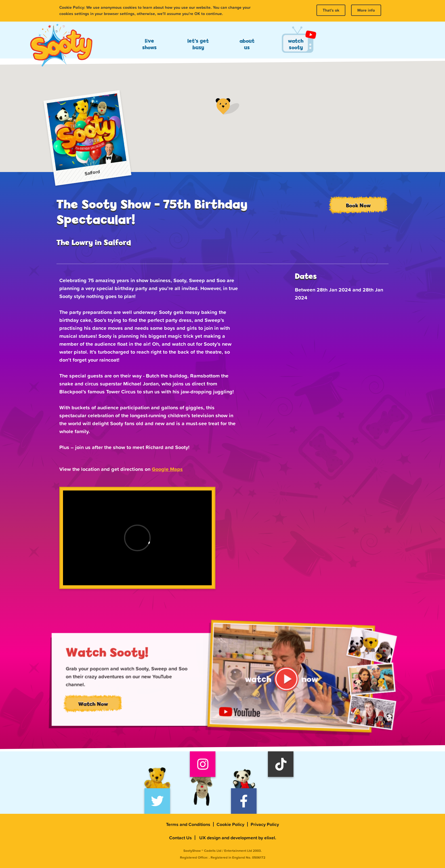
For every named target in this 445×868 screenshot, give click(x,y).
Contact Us (180, 838)
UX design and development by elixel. (238, 838)
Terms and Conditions (188, 824)
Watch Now (105, 707)
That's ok (331, 10)
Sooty (61, 45)
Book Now (358, 205)
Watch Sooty (296, 44)
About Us (247, 44)
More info (366, 10)
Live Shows (149, 44)
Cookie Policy (230, 824)
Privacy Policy (265, 824)
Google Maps (167, 469)
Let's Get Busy (198, 44)
